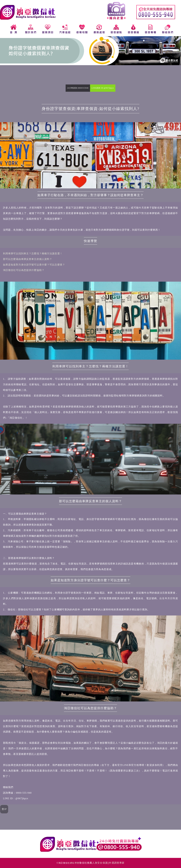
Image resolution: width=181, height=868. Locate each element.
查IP (4, 809)
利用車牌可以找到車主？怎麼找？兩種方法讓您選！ (33, 254)
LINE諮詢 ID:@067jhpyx (103, 88)
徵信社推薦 (86, 863)
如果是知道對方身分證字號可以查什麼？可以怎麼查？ (34, 265)
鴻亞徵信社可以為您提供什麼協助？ (24, 270)
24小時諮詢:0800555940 (78, 88)
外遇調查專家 (117, 863)
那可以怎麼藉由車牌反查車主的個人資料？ (28, 259)
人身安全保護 (100, 863)
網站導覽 (75, 863)
